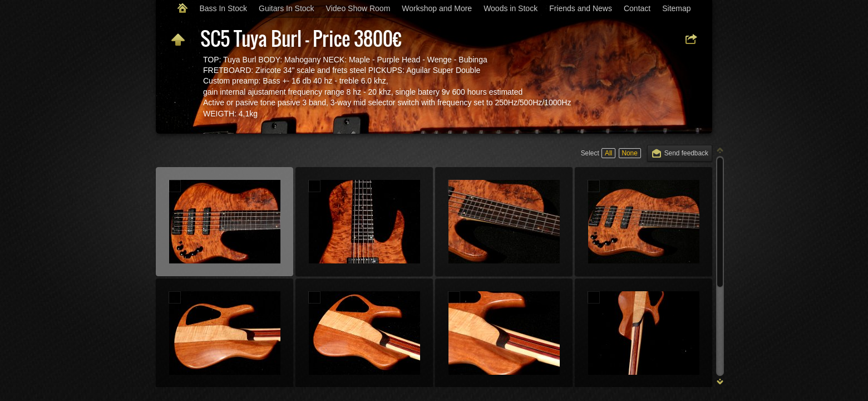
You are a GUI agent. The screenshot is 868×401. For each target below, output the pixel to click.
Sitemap (676, 8)
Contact (637, 8)
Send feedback (686, 153)
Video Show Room (358, 8)
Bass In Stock (223, 8)
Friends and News (581, 8)
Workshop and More (437, 8)
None (629, 153)
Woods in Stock (511, 8)
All (608, 153)
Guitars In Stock (287, 8)
